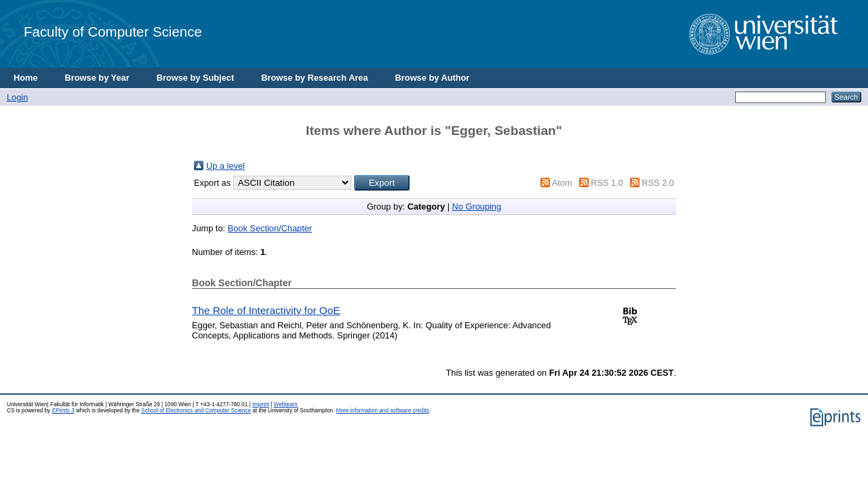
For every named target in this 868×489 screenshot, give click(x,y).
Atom (562, 183)
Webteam (286, 405)
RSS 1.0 (607, 183)
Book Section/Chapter (270, 228)
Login (17, 97)
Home (26, 78)
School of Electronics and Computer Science (196, 411)
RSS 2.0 (658, 183)
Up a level (225, 166)
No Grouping (477, 207)
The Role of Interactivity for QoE (266, 310)
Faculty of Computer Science (113, 32)
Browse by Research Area (314, 78)
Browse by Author (433, 78)
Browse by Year (97, 78)
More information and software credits (383, 411)
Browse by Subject (196, 78)
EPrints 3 (63, 411)
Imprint (261, 405)
